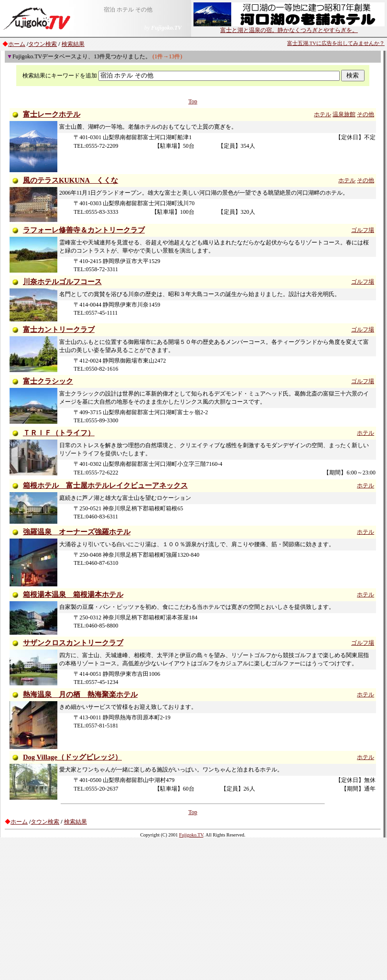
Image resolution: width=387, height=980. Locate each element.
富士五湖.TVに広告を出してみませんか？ (336, 43)
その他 (365, 114)
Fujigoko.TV (191, 835)
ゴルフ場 (363, 230)
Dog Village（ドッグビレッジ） (72, 757)
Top (193, 101)
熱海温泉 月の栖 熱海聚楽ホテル (80, 694)
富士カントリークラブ (59, 330)
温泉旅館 (344, 114)
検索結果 (73, 44)
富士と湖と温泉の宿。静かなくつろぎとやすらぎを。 (289, 27)
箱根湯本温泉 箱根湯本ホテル (73, 595)
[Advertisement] (193, 908)
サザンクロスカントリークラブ (73, 643)
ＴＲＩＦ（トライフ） (59, 433)
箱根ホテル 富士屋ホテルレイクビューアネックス (105, 485)
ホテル (322, 114)
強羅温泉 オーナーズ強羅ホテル (77, 532)
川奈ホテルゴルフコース (62, 282)
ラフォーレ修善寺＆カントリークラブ (84, 230)
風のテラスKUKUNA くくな (70, 180)
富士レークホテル (52, 114)
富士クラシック (48, 381)
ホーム (17, 44)
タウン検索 (43, 44)
